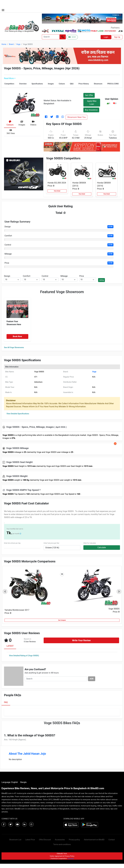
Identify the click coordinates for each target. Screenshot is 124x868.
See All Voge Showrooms (14, 347)
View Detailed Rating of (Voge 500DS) (24, 656)
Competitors (9, 84)
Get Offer (89, 95)
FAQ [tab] (6, 702)
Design (8, 227)
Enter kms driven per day (12, 543)
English (15, 782)
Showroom (98, 84)
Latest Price (30, 840)
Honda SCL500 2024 (57, 183)
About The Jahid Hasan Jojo (27, 754)
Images (51, 84)
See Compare (62, 620)
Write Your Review (81, 640)
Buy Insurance (91, 110)
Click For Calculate (90, 543)
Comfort (8, 236)
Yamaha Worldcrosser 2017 (17, 610)
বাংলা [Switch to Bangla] (72, 37)
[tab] (10, 123)
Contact (112, 840)
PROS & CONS (113, 84)
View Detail (57, 191)
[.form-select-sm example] (12, 280)
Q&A (72, 84)
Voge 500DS (114, 609)
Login (106, 37)
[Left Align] (63, 37)
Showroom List (15, 840)
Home (4, 44)
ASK (92, 679)
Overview (23, 84)
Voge (18, 44)
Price (7, 263)
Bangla (23, 782)
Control (8, 245)
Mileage (8, 254)
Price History (84, 84)
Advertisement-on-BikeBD (94, 840)
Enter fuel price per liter (51, 543)
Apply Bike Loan (92, 103)
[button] (108, 103)
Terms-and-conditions (62, 844)
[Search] (51, 37)
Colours (62, 84)
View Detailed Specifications (18, 414)
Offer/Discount (45, 840)
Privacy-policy (74, 840)
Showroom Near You (76, 117)
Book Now (17, 336)
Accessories (60, 840)
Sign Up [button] (117, 37)
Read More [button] (10, 78)
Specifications (37, 84)
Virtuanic (71, 858)
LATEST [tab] (10, 646)
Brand (11, 44)
